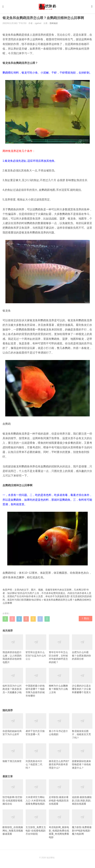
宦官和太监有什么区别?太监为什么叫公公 (36, 648)
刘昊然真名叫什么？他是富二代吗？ (36, 757)
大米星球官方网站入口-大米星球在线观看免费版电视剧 (36, 793)
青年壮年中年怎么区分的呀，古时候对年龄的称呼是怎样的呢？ (59, 650)
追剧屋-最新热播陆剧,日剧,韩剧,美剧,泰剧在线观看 (82, 793)
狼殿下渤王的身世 (13, 754)
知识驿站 (36, 601)
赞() (86, 620)
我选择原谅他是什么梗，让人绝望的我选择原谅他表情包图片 (13, 650)
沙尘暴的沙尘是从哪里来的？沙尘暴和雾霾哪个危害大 (82, 682)
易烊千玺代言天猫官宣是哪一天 (36, 726)
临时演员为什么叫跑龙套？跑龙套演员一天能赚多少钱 (13, 682)
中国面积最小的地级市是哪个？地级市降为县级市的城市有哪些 (36, 683)
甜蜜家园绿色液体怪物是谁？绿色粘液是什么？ (82, 757)
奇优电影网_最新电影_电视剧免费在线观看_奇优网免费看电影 (59, 825)
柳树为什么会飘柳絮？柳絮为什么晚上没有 (59, 682)
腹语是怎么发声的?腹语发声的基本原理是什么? (59, 757)
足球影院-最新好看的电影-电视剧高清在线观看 (59, 793)
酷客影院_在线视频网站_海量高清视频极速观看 (13, 823)
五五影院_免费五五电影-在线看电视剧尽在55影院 (36, 823)
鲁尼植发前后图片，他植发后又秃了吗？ (82, 727)
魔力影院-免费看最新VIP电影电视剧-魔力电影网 (82, 823)
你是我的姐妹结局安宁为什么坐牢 (13, 726)
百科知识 (54, 24)
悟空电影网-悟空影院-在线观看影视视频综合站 (13, 793)
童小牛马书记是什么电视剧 (59, 726)
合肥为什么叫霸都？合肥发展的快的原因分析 (82, 648)
